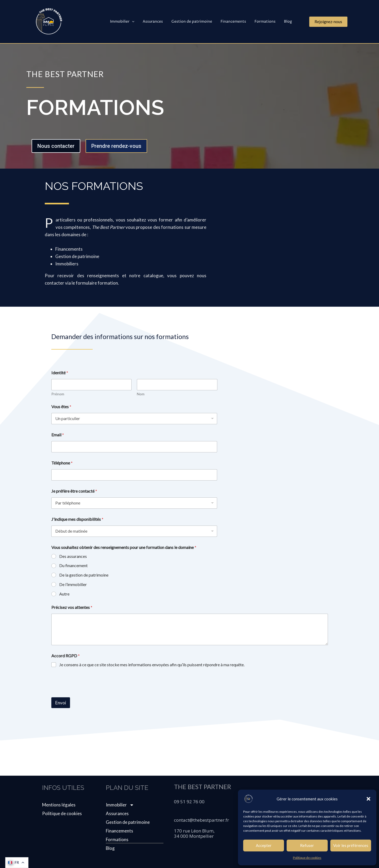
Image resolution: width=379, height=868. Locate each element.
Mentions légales (59, 805)
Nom (141, 394)
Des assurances (73, 556)
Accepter (264, 845)
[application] (138, 22)
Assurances (158, 21)
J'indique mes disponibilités (77, 519)
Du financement (73, 565)
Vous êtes (61, 407)
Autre (64, 594)
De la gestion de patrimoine (84, 575)
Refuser (307, 845)
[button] (368, 799)
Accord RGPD (66, 656)
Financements (236, 21)
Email (58, 435)
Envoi (61, 703)
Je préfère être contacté (74, 491)
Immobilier (128, 22)
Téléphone (62, 463)
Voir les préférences (351, 845)
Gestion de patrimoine (195, 21)
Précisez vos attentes (72, 607)
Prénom (58, 394)
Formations (267, 21)
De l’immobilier (73, 584)
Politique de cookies (307, 858)
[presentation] (91, 694)
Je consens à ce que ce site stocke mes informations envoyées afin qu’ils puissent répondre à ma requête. (152, 665)
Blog (288, 21)
